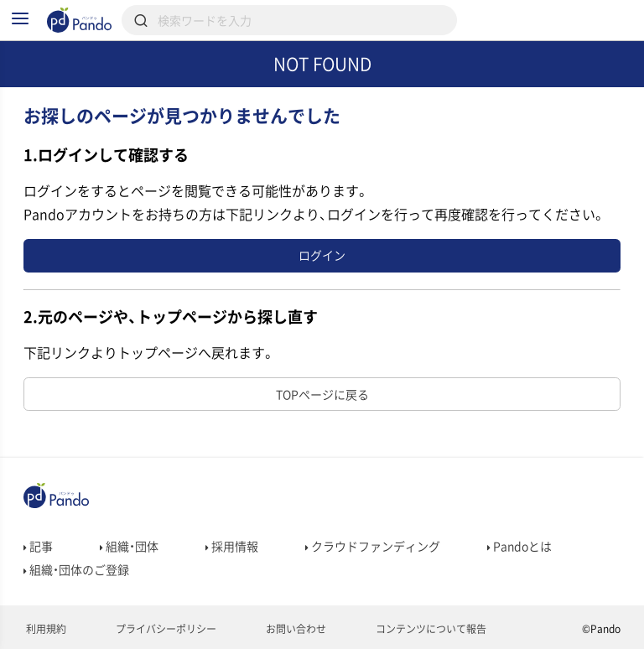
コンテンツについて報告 (430, 629)
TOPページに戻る (322, 394)
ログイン (322, 255)
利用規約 (45, 629)
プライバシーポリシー (165, 629)
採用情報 (232, 546)
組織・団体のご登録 (76, 569)
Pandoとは (519, 546)
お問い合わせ (295, 629)
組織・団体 (129, 546)
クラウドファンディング (373, 546)
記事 (38, 546)
